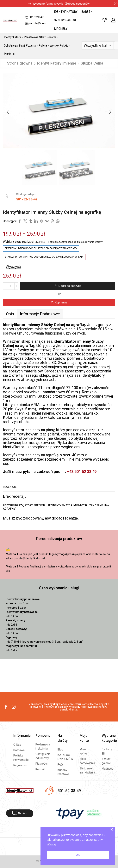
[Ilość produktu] (11, 286)
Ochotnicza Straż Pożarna (20, 46)
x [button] (112, 829)
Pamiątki (9, 54)
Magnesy (61, 29)
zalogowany (33, 518)
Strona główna (20, 63)
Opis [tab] (10, 314)
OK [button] (78, 855)
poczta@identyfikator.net (29, 558)
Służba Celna (92, 63)
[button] (8, 112)
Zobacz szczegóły (49, 4)
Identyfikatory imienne (57, 63)
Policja (43, 46)
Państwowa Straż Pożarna (40, 37)
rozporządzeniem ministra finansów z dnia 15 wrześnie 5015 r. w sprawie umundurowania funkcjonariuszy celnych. (58, 331)
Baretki (87, 12)
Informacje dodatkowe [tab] (40, 314)
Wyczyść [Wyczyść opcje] (13, 267)
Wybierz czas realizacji (19, 242)
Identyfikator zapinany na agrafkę (31, 455)
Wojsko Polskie (59, 46)
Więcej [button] (51, 844)
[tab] (10, 314)
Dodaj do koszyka (70, 286)
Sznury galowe (65, 20)
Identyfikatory (66, 12)
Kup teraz (61, 302)
